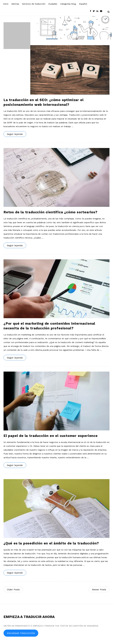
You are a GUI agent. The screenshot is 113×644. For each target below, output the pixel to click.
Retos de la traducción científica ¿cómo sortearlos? (50, 212)
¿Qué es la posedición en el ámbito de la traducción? (51, 543)
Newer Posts (99, 590)
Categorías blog (68, 4)
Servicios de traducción (34, 4)
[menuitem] (83, 4)
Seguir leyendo (15, 134)
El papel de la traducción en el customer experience (51, 436)
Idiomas (15, 4)
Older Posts (13, 590)
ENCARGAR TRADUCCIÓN (21, 633)
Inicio (6, 4)
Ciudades (53, 4)
